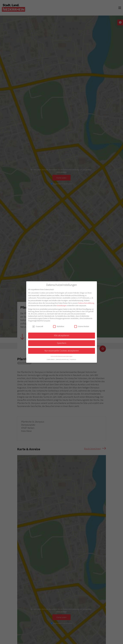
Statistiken (59, 326)
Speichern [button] (62, 343)
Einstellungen (62, 305)
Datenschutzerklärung (86, 303)
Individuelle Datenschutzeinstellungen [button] (61, 356)
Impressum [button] (73, 359)
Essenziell (38, 326)
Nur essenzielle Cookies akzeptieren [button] (62, 351)
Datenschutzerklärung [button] (62, 359)
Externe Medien (82, 326)
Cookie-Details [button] (51, 359)
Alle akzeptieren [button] (62, 335)
